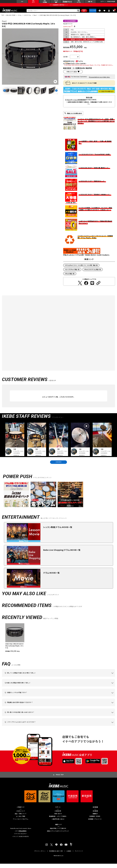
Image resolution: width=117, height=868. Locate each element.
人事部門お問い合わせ (58, 823)
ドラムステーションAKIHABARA (75, 103)
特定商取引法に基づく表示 (56, 855)
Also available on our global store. (99, 80)
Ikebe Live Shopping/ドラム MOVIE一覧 (62, 554)
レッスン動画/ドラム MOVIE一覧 (58, 532)
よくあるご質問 (21, 821)
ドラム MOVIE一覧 (51, 577)
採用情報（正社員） (95, 821)
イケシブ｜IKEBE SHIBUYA (21, 841)
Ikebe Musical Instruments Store (21, 833)
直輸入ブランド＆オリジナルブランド (58, 835)
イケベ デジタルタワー (21, 838)
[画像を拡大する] (55, 84)
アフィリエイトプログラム (21, 823)
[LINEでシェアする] (92, 286)
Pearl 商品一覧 (70, 276)
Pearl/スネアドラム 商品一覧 (93, 272)
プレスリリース (79, 855)
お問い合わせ (58, 818)
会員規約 (69, 855)
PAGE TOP (60, 779)
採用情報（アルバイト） (95, 823)
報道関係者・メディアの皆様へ (58, 821)
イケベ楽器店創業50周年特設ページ (58, 6)
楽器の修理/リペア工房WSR (58, 833)
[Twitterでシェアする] (80, 286)
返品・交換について (21, 818)
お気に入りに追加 (72, 74)
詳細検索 (81, 13)
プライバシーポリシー (40, 855)
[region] (58, 642)
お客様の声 (58, 815)
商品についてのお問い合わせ (75, 116)
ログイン (103, 2)
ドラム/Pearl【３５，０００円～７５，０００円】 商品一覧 (82, 268)
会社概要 (95, 815)
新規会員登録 (111, 2)
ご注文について (21, 815)
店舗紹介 (95, 818)
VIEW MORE (58, 466)
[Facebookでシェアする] (86, 286)
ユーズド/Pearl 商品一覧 (73, 272)
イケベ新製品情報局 (21, 835)
